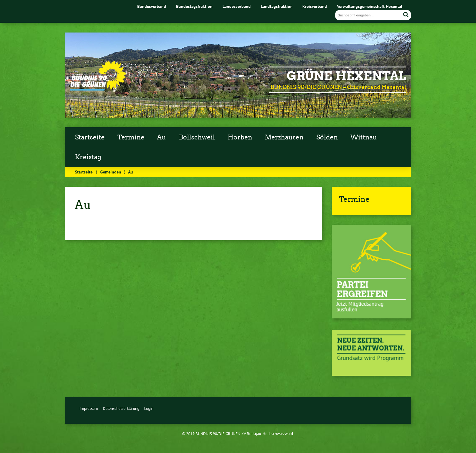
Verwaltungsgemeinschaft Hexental (370, 6)
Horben (240, 137)
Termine (131, 137)
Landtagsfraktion (277, 6)
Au (161, 137)
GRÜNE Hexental (346, 76)
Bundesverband (152, 6)
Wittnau (364, 137)
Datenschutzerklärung (121, 408)
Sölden (327, 137)
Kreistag (88, 157)
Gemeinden (111, 172)
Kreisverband (315, 6)
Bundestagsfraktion (194, 6)
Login (149, 408)
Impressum (89, 408)
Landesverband (237, 6)
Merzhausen (284, 137)
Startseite (90, 137)
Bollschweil (197, 137)
